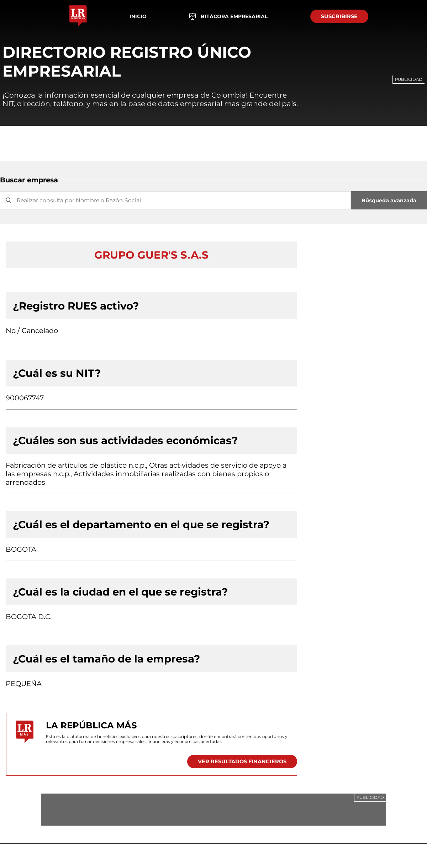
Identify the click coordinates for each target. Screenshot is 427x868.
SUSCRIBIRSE (339, 16)
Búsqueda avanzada (389, 201)
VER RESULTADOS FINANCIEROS (242, 762)
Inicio (138, 16)
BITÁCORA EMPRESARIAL (229, 17)
